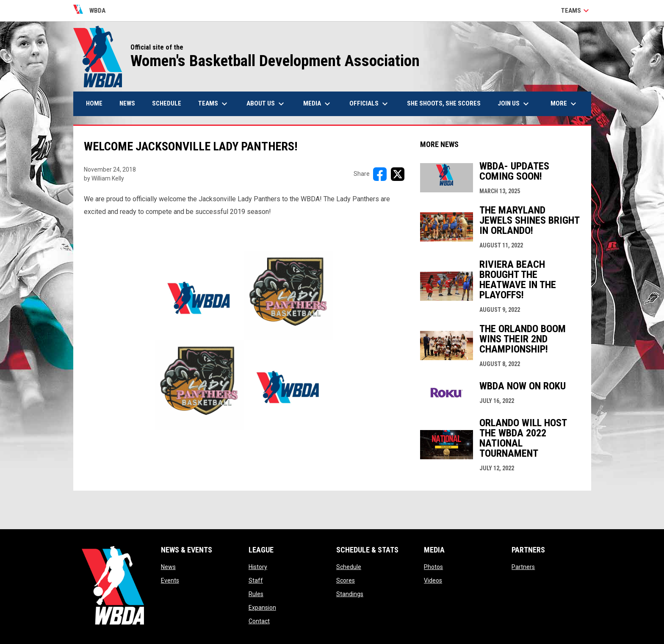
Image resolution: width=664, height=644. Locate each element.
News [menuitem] (127, 103)
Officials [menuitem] (370, 104)
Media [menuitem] (318, 104)
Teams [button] (576, 11)
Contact (259, 621)
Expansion (262, 608)
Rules (256, 594)
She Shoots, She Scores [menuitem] (444, 103)
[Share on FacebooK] (380, 174)
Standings (350, 594)
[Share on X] (398, 174)
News (168, 567)
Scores (346, 580)
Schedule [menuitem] (167, 103)
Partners (523, 567)
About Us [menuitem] (266, 104)
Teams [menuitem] (214, 104)
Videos (433, 580)
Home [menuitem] (94, 103)
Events (170, 580)
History (258, 567)
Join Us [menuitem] (514, 104)
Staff (256, 580)
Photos (433, 567)
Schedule (349, 567)
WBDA (90, 11)
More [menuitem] (564, 104)
